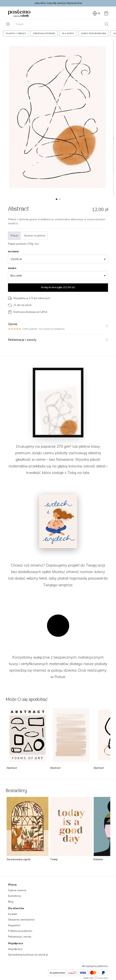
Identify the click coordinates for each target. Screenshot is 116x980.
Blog (11, 902)
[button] (57, 199)
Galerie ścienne (17, 890)
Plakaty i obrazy (16, 33)
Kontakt (12, 914)
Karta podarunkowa (94, 33)
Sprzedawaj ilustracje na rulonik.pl (28, 955)
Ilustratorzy (14, 896)
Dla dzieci (68, 33)
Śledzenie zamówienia (21, 920)
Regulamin (14, 925)
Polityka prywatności (20, 931)
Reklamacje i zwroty (20, 937)
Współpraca (15, 949)
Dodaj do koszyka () (58, 287)
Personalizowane (44, 33)
